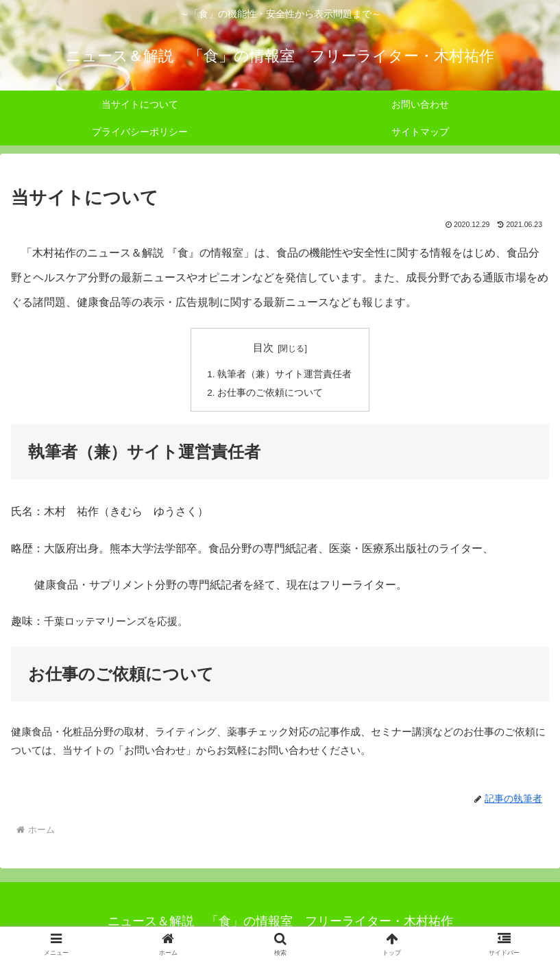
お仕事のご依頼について (270, 393)
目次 (263, 348)
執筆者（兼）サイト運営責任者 (284, 374)
